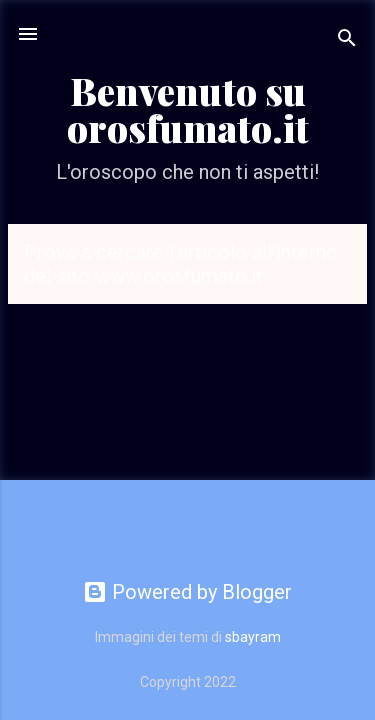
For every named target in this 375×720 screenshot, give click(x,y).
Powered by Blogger (187, 592)
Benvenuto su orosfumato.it (188, 109)
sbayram (253, 637)
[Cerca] (347, 40)
